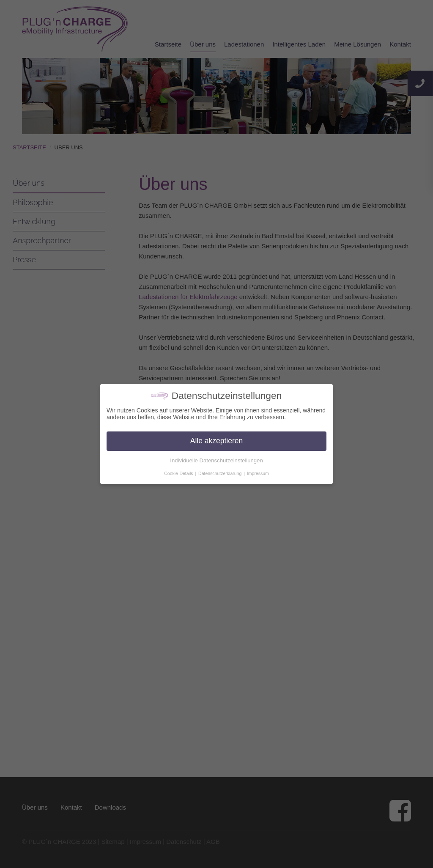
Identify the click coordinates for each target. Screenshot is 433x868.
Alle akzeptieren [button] (217, 441)
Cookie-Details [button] (179, 473)
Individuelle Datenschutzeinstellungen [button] (216, 460)
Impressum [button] (258, 473)
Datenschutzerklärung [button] (221, 473)
